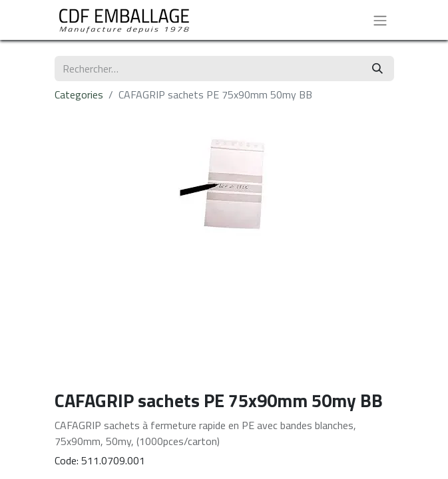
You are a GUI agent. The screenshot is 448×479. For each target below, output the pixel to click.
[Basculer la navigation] (380, 20)
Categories (79, 94)
